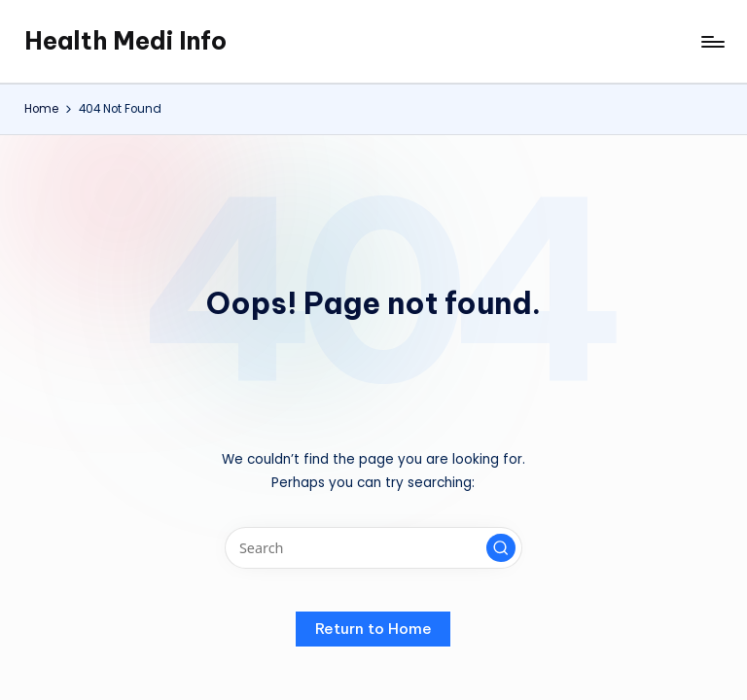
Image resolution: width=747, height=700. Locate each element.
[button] (501, 548)
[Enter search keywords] (373, 548)
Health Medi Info (125, 41)
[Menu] (711, 42)
